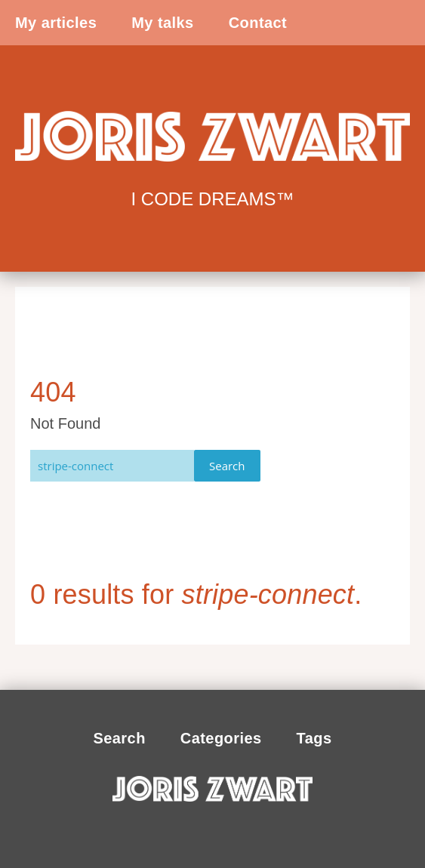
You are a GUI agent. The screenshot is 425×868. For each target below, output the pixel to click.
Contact (258, 23)
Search (227, 466)
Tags (314, 738)
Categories (221, 738)
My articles (56, 23)
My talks (162, 23)
